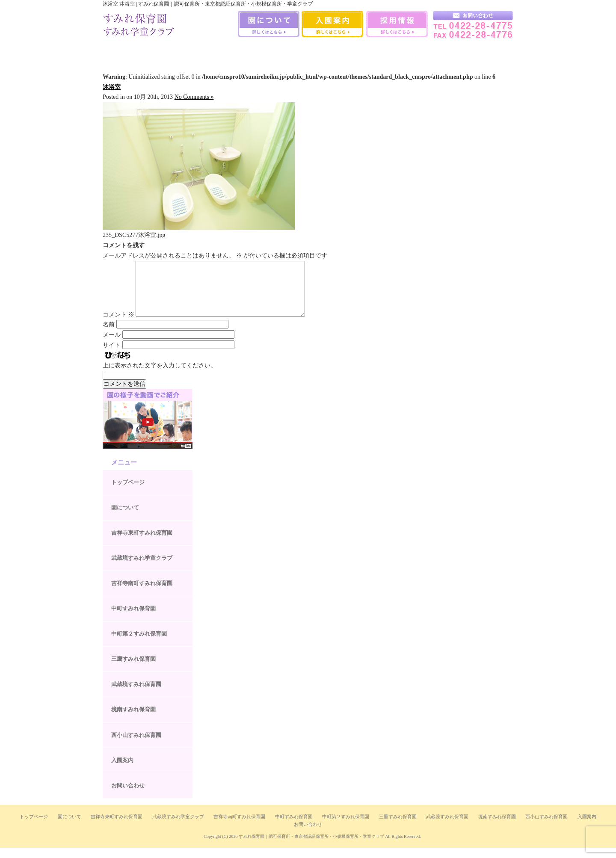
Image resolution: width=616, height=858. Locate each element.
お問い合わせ (128, 796)
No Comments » (194, 97)
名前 (109, 335)
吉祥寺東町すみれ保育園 (142, 543)
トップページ (128, 493)
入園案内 (122, 771)
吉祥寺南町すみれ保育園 (171, 51)
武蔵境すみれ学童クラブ (489, 51)
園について (125, 518)
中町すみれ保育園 (217, 51)
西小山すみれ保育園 (443, 51)
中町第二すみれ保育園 (262, 51)
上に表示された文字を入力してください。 (160, 376)
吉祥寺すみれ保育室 (125, 51)
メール (112, 345)
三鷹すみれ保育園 (308, 51)
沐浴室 (112, 87)
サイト (112, 355)
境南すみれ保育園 (399, 51)
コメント (118, 325)
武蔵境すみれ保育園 (354, 51)
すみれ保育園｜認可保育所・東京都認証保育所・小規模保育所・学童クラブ (311, 847)
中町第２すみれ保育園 (139, 644)
